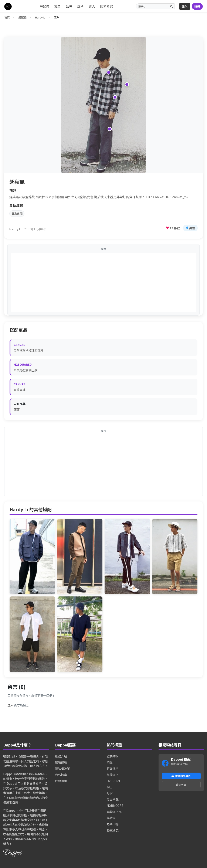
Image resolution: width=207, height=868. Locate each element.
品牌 (69, 6)
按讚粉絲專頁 (181, 778)
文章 (57, 6)
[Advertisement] (103, 283)
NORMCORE (115, 807)
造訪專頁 (181, 787)
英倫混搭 (113, 776)
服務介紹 (106, 6)
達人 (92, 6)
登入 (185, 6)
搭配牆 (44, 6)
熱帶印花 (113, 825)
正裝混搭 (113, 770)
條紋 (110, 763)
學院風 (111, 819)
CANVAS (19, 346)
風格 (80, 6)
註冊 (197, 6)
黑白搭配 (113, 800)
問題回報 (61, 782)
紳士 (110, 788)
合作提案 (61, 776)
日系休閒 (18, 214)
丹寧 (110, 794)
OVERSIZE (114, 782)
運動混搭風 (114, 813)
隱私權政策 (62, 770)
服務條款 (61, 763)
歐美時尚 (113, 757)
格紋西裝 (113, 831)
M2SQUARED (23, 365)
